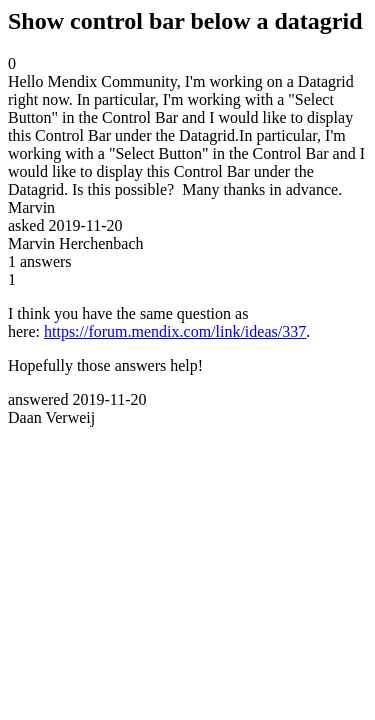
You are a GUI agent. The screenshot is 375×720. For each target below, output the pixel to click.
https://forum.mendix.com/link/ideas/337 (175, 331)
